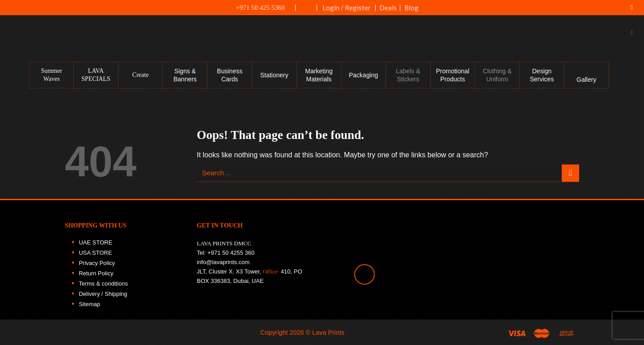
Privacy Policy (97, 263)
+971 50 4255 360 (231, 253)
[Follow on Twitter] (632, 114)
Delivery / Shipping (103, 294)
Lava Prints (328, 332)
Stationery (274, 75)
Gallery (586, 80)
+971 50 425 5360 (255, 8)
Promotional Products (453, 75)
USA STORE (95, 253)
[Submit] (570, 173)
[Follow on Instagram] (632, 95)
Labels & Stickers (408, 75)
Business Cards (230, 75)
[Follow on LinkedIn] (632, 133)
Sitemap (89, 304)
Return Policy (96, 273)
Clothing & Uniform (498, 75)
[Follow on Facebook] (632, 76)
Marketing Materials (319, 75)
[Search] (634, 32)
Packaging (363, 75)
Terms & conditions (103, 284)
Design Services (542, 75)
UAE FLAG (307, 12)
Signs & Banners (185, 75)
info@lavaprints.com (223, 262)
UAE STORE (95, 242)
